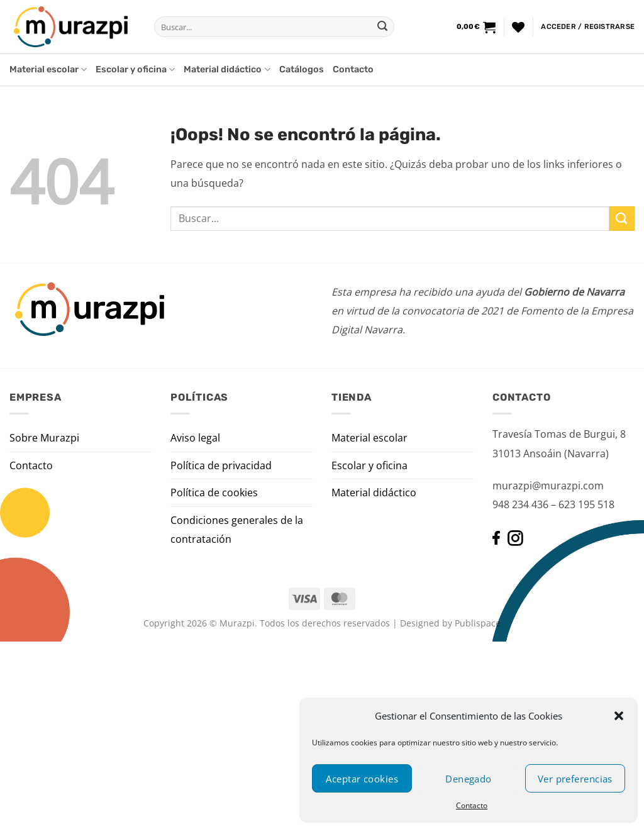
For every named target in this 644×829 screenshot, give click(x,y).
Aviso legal (195, 438)
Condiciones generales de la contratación (237, 530)
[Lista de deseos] (518, 27)
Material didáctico (227, 70)
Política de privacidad (221, 465)
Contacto (472, 805)
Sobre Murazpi (44, 438)
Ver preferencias (575, 779)
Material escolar (48, 70)
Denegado (469, 779)
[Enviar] (382, 27)
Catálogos (302, 70)
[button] (619, 716)
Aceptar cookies (362, 779)
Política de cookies (214, 492)
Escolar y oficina (135, 70)
